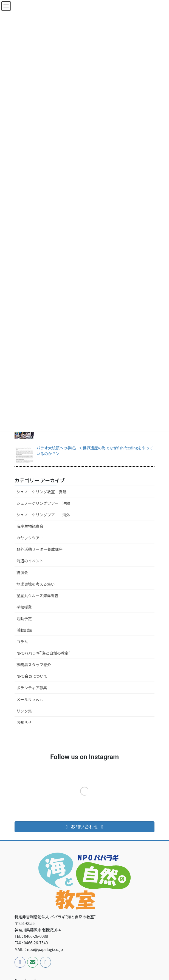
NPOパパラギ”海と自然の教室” (43, 653)
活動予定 (24, 619)
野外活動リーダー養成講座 (40, 549)
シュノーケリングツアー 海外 (43, 515)
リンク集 (24, 711)
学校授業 (24, 607)
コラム (22, 642)
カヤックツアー (30, 538)
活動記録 (24, 630)
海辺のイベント (30, 561)
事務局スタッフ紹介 (34, 665)
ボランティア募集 (32, 688)
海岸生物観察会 (30, 526)
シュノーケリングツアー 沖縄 (43, 503)
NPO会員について (32, 676)
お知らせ (24, 722)
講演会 (22, 572)
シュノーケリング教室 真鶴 (41, 492)
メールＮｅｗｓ (30, 699)
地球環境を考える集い (36, 584)
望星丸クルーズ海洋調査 (37, 596)
